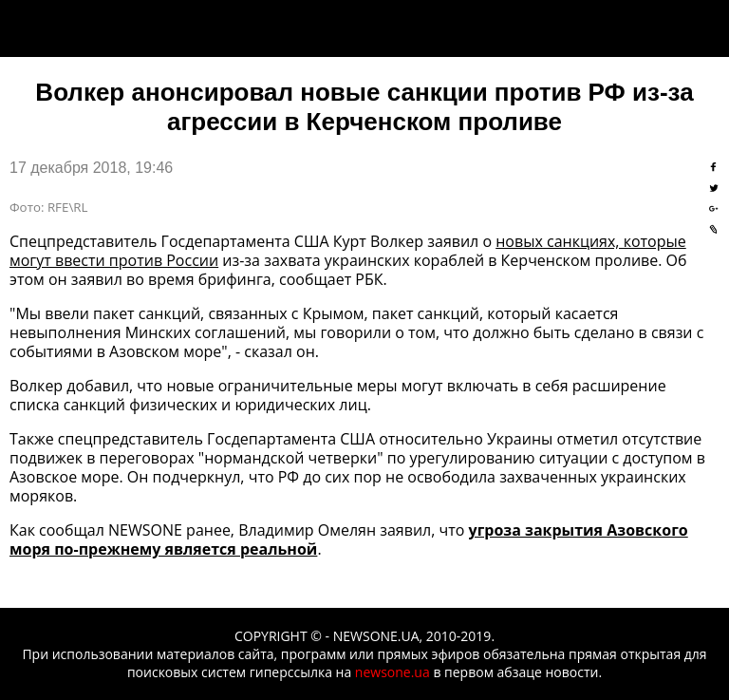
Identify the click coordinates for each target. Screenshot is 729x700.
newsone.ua (393, 672)
